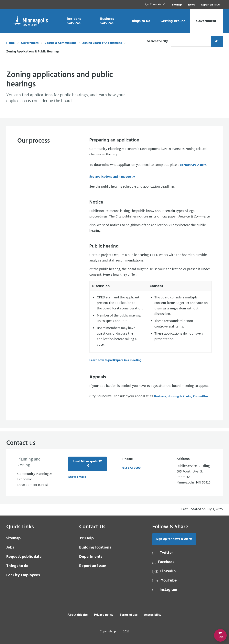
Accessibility (153, 615)
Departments (91, 557)
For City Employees (23, 575)
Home (10, 43)
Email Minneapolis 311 (87, 461)
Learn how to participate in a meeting (115, 360)
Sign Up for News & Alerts (174, 539)
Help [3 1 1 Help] (86, 538)
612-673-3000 (131, 468)
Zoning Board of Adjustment (102, 43)
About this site (78, 615)
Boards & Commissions (60, 43)
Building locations (95, 548)
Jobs (10, 548)
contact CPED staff (193, 165)
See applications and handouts (110, 177)
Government (30, 43)
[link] (155, 5)
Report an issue (93, 566)
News (191, 5)
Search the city (158, 41)
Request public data (24, 557)
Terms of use (129, 615)
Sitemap (177, 5)
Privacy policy (104, 615)
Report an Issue (210, 5)
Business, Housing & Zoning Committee (181, 396)
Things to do (17, 566)
